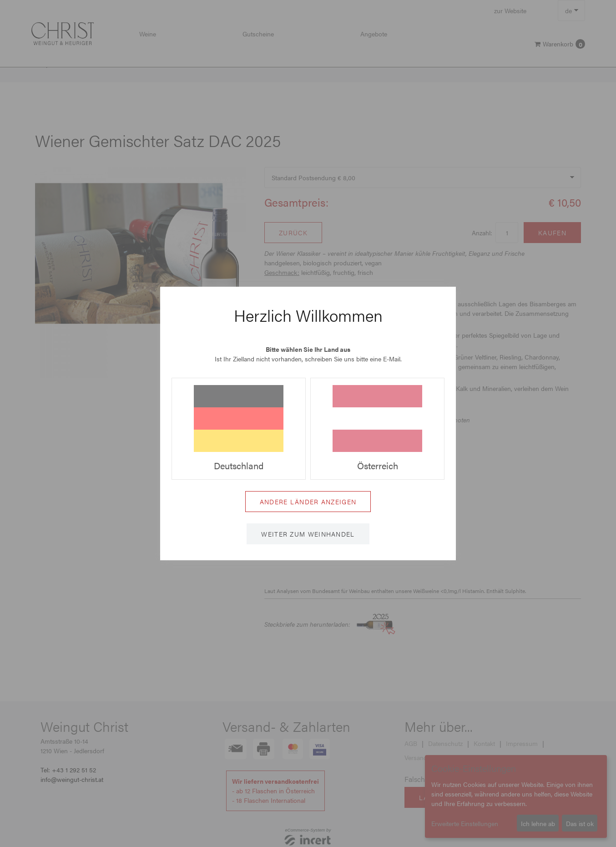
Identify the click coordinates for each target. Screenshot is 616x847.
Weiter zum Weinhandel (308, 534)
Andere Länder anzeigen (308, 502)
